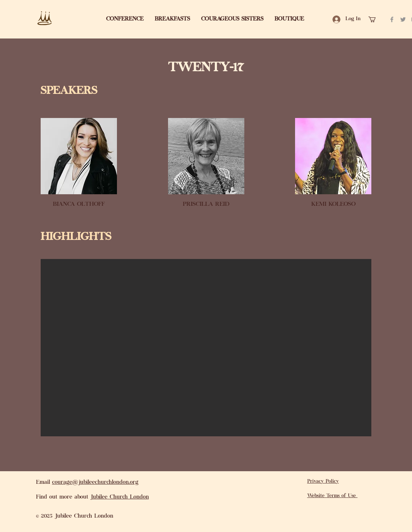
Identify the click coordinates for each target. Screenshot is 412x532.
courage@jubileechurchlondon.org (95, 483)
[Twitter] (403, 19)
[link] (375, 19)
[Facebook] (392, 19)
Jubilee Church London (120, 497)
